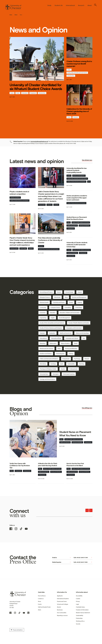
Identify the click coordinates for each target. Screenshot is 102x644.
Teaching (81, 364)
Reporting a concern (62, 615)
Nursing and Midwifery (84, 225)
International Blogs (56, 338)
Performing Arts (60, 354)
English (53, 318)
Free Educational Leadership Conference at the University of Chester (50, 240)
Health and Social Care (72, 225)
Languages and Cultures (72, 338)
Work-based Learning (69, 374)
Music (59, 348)
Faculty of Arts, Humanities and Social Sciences (77, 73)
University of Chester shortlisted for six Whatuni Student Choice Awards (36, 87)
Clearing (80, 302)
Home (11, 15)
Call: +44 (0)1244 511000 (83, 562)
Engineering (43, 318)
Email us (62, 557)
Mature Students (65, 343)
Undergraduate (71, 228)
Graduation (76, 117)
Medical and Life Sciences (46, 348)
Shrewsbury (43, 364)
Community (43, 307)
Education (50, 205)
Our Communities (62, 613)
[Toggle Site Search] (95, 5)
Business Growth (44, 302)
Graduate (56, 205)
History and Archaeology (82, 333)
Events (40, 604)
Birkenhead (57, 297)
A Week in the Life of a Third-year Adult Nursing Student (48, 464)
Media (76, 343)
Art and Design (69, 292)
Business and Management (79, 176)
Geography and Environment (74, 328)
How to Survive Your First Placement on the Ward (75, 464)
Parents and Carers (62, 601)
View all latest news (87, 160)
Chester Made (42, 205)
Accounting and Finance (46, 292)
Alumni (59, 292)
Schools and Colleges (63, 604)
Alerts (39, 610)
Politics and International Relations (49, 359)
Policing (71, 354)
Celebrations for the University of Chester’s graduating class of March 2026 (79, 111)
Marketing (43, 343)
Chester (18, 93)
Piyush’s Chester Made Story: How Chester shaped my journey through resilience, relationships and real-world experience (22, 241)
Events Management (65, 318)
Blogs (69, 222)
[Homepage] (13, 7)
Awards (12, 93)
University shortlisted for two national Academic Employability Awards (77, 170)
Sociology (53, 364)
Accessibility (79, 596)
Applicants (60, 596)
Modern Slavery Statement (83, 613)
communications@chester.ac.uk (39, 141)
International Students (63, 599)
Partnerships (79, 618)
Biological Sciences (45, 297)
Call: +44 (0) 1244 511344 (83, 557)
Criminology (79, 307)
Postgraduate (33, 93)
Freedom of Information (82, 610)
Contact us (41, 599)
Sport (62, 364)
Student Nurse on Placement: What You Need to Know (77, 218)
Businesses (60, 610)
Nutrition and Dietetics (46, 354)
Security (78, 624)
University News (42, 93)
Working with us (80, 621)
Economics (43, 313)
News (21, 15)
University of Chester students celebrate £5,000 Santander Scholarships (77, 245)
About (16, 15)
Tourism (63, 369)
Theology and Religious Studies (48, 369)
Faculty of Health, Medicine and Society (81, 222)
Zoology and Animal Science (47, 379)
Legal (77, 604)
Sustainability (71, 364)
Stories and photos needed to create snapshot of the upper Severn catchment (77, 198)
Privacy (78, 601)
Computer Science (55, 307)
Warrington (56, 374)
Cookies (78, 599)
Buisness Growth (14, 249)
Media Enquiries (62, 562)
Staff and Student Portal (44, 607)
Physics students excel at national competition (19, 193)
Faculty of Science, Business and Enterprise (19, 200)
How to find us (42, 596)
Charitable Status (80, 607)
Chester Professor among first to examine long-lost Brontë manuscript (79, 64)
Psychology (77, 359)
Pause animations (17, 630)
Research (87, 359)
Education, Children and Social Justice (70, 313)
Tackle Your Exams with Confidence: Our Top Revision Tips (20, 465)
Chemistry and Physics (15, 198)
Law (89, 182)
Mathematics (53, 343)
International (25, 93)
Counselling (68, 307)
